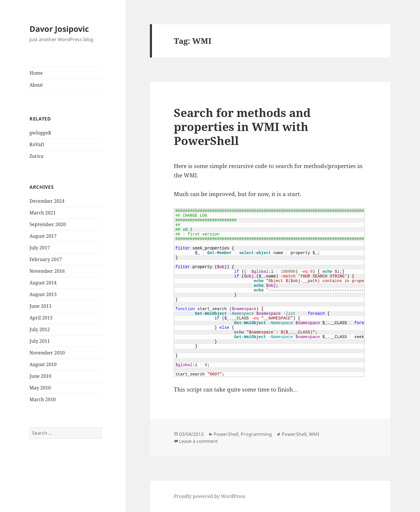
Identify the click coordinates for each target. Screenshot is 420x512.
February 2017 (46, 259)
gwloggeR (40, 133)
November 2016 (47, 271)
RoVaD (37, 144)
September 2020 (48, 224)
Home (36, 73)
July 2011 (40, 341)
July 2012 (40, 329)
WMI (314, 434)
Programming (256, 434)
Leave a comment (198, 441)
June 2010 (40, 376)
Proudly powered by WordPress (210, 496)
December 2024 (47, 201)
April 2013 (41, 318)
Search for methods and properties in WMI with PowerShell (242, 126)
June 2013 (40, 306)
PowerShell (226, 434)
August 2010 (43, 364)
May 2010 (40, 388)
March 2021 (43, 213)
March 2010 (43, 399)
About (36, 85)
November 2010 (47, 353)
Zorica (36, 156)
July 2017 (40, 248)
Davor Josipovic (59, 29)
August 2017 (43, 236)
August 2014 (43, 283)
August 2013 (43, 294)
